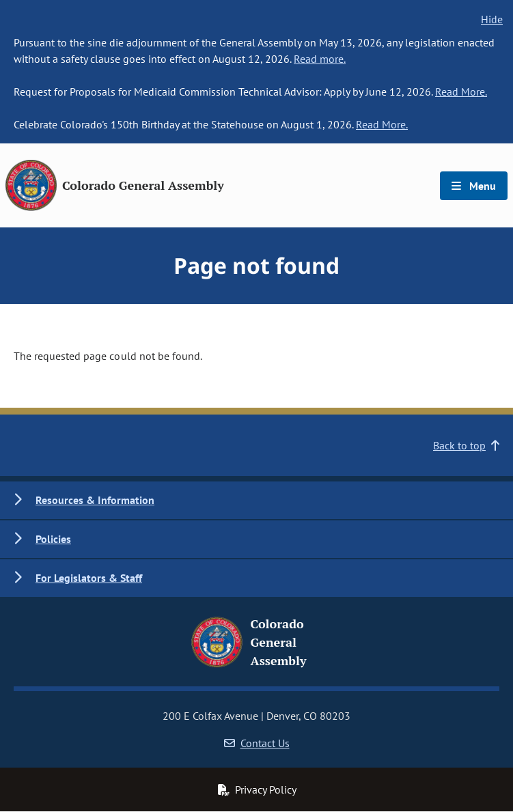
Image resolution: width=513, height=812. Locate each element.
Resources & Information (95, 500)
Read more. (320, 59)
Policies (53, 539)
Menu (474, 186)
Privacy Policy (257, 789)
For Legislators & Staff (89, 578)
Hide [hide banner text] (492, 19)
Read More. (461, 92)
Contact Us (257, 743)
